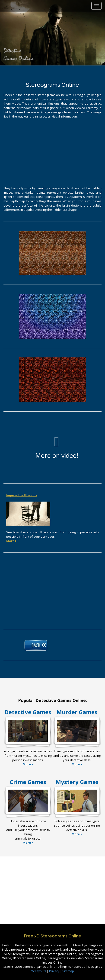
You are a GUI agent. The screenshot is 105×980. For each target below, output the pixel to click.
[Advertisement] (53, 152)
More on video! (57, 447)
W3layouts (39, 971)
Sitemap (68, 971)
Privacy (54, 971)
